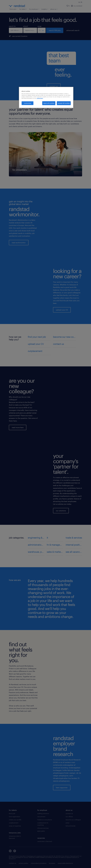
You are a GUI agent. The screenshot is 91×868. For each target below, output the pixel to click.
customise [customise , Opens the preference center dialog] (28, 103)
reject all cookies (49, 103)
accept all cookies (64, 103)
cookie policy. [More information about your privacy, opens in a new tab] (40, 98)
